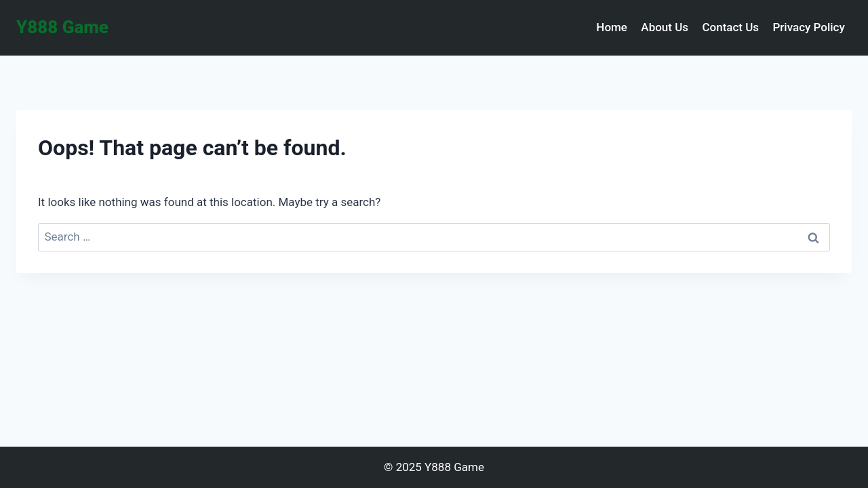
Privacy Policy (808, 27)
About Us (665, 27)
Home (612, 27)
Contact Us (730, 27)
